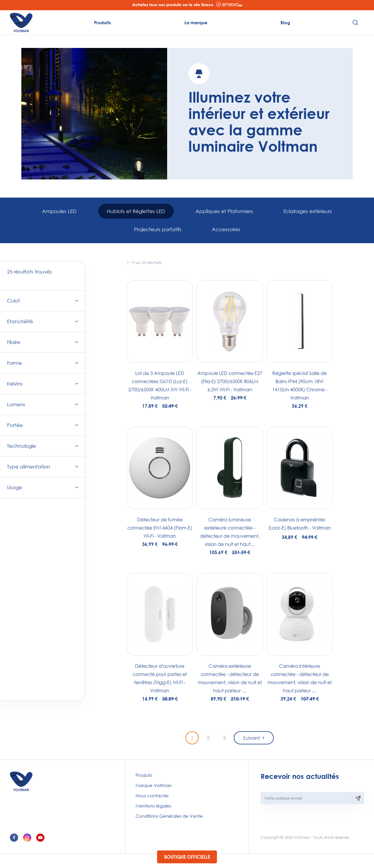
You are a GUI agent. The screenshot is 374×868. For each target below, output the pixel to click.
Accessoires (226, 229)
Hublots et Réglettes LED (136, 211)
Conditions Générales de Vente (169, 816)
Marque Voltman (154, 785)
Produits (103, 23)
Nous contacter (152, 796)
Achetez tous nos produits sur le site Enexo (187, 4)
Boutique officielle (187, 857)
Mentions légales (153, 806)
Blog (285, 23)
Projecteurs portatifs (158, 229)
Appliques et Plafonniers (224, 211)
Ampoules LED (59, 211)
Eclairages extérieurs (308, 211)
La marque (196, 23)
